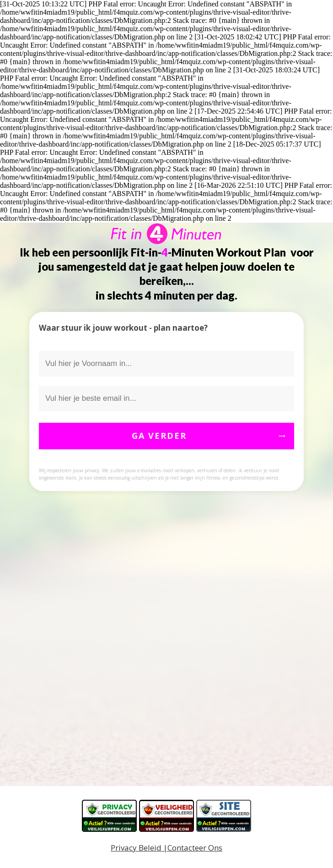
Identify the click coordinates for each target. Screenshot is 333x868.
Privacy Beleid (136, 848)
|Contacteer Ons (192, 848)
